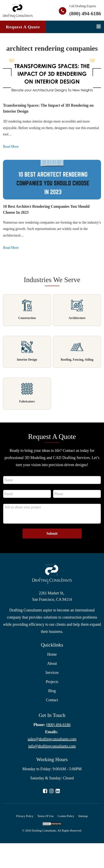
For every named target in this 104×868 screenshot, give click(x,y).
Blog (52, 691)
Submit (52, 534)
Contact (52, 700)
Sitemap (83, 816)
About (52, 663)
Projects (52, 682)
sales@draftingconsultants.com (52, 739)
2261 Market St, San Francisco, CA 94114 (52, 596)
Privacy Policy (25, 816)
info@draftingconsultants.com (52, 746)
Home (52, 654)
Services (52, 673)
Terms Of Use (45, 816)
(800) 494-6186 (85, 14)
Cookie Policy (66, 816)
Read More (11, 147)
